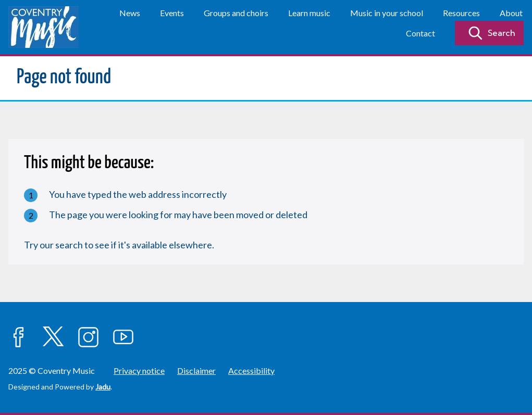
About (511, 13)
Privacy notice (139, 370)
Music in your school (387, 13)
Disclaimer (196, 370)
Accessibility (251, 370)
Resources (461, 13)
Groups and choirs (236, 13)
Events (172, 13)
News (130, 13)
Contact (420, 33)
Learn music (309, 13)
